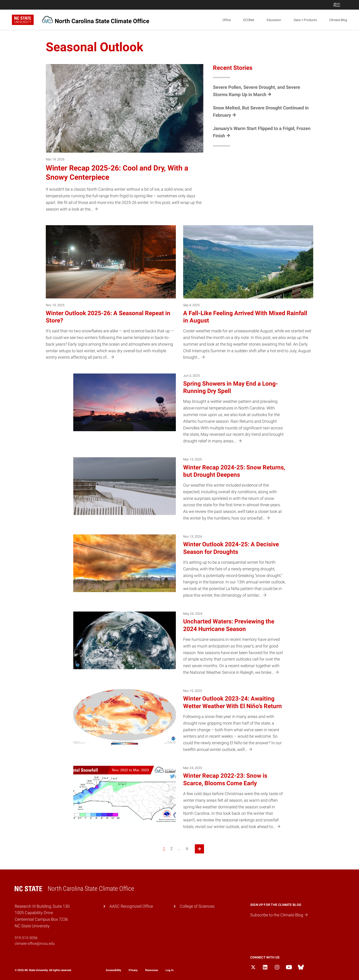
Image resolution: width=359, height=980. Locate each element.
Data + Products (305, 20)
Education (274, 20)
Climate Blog (338, 20)
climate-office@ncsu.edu (35, 943)
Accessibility (113, 970)
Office (227, 20)
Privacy (133, 970)
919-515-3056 (26, 938)
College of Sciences (197, 906)
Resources (152, 970)
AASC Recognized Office (131, 906)
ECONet (249, 20)
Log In (170, 970)
